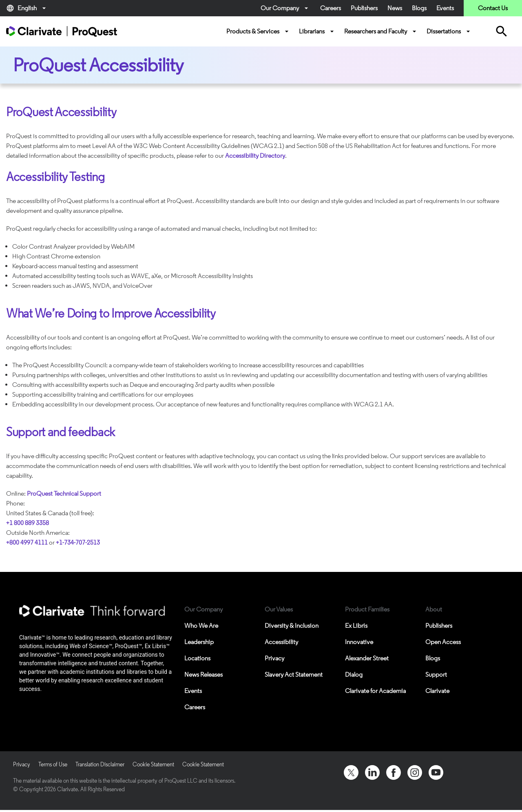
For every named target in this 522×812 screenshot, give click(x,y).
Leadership (199, 642)
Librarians (317, 31)
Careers (331, 8)
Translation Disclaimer (100, 765)
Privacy (274, 658)
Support (436, 674)
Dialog (354, 674)
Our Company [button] (285, 8)
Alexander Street (367, 658)
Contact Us (493, 8)
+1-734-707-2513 (78, 542)
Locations (197, 658)
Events (445, 8)
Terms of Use (53, 765)
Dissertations (449, 31)
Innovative (359, 642)
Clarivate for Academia (375, 691)
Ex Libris (356, 626)
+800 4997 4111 (27, 542)
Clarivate (437, 691)
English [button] (27, 8)
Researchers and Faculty (381, 31)
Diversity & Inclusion (292, 626)
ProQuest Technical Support (64, 493)
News (395, 8)
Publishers (364, 8)
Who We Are (201, 626)
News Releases (203, 674)
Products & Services (259, 31)
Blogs (419, 8)
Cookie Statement (153, 765)
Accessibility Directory (255, 156)
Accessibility (281, 642)
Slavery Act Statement (294, 674)
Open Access (443, 642)
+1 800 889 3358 (28, 523)
